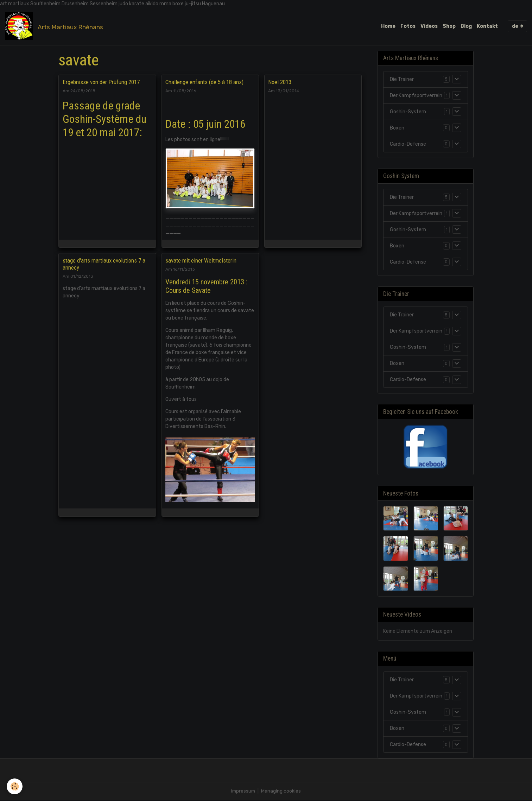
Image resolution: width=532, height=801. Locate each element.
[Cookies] (15, 786)
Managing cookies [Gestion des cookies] (282, 792)
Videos (429, 26)
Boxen (397, 128)
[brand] (55, 26)
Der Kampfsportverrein (416, 96)
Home (388, 26)
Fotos (408, 26)
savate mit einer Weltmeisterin (201, 261)
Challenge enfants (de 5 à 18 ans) (204, 82)
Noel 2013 (280, 82)
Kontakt (487, 26)
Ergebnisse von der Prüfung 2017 (101, 82)
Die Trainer (402, 80)
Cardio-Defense (408, 144)
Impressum (243, 792)
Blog (466, 26)
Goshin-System (408, 112)
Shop (449, 26)
